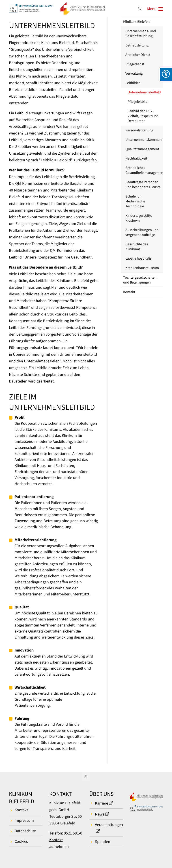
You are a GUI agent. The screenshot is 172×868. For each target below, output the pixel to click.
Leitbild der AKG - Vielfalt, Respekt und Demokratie (143, 116)
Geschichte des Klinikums (137, 247)
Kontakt (129, 292)
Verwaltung (134, 74)
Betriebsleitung (137, 45)
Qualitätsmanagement (142, 149)
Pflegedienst (135, 64)
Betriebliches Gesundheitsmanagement (144, 170)
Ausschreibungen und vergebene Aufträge (142, 232)
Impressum (24, 821)
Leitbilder (133, 83)
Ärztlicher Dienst (138, 55)
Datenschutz (25, 831)
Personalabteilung (139, 130)
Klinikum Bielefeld (137, 22)
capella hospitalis (139, 259)
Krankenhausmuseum (142, 268)
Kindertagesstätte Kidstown (139, 218)
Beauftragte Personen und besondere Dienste (143, 185)
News (100, 814)
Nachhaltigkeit (136, 158)
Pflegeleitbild (138, 102)
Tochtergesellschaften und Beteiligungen (140, 280)
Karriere (102, 803)
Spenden (103, 842)
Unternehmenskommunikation (144, 140)
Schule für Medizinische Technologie (135, 201)
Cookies (21, 842)
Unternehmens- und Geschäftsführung (141, 34)
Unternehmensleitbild (144, 92)
